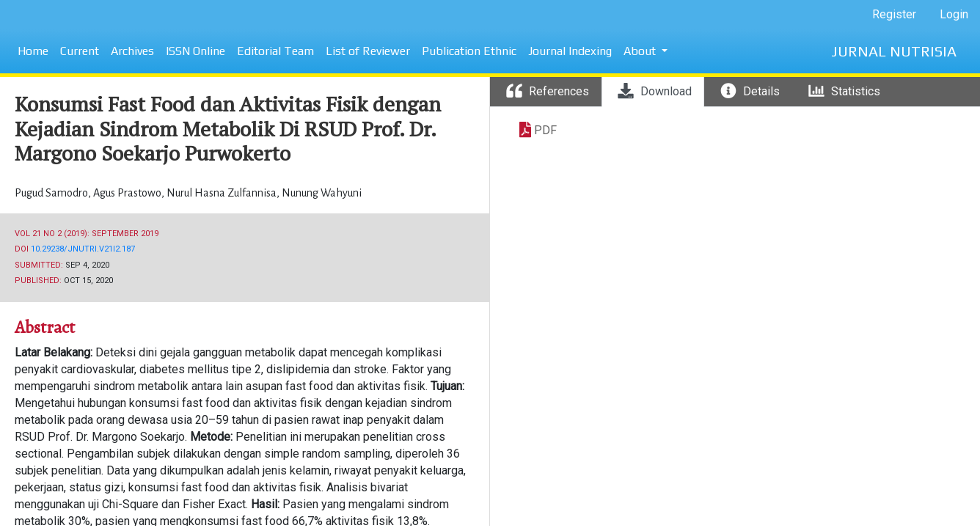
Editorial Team (275, 51)
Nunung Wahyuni (322, 193)
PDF (545, 130)
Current (80, 51)
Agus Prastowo (128, 193)
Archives (132, 51)
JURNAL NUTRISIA (894, 51)
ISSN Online (195, 51)
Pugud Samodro (52, 193)
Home (33, 51)
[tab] (546, 92)
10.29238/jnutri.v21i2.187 (83, 249)
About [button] (641, 51)
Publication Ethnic (469, 51)
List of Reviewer (368, 51)
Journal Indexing (570, 51)
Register (894, 14)
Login (954, 14)
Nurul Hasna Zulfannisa (223, 193)
